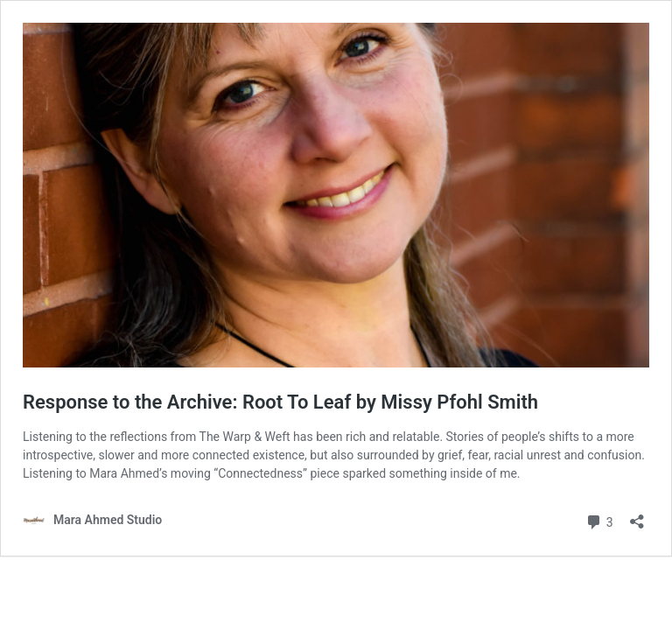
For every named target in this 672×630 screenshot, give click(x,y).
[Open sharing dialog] (637, 516)
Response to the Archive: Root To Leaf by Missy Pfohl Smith (280, 402)
